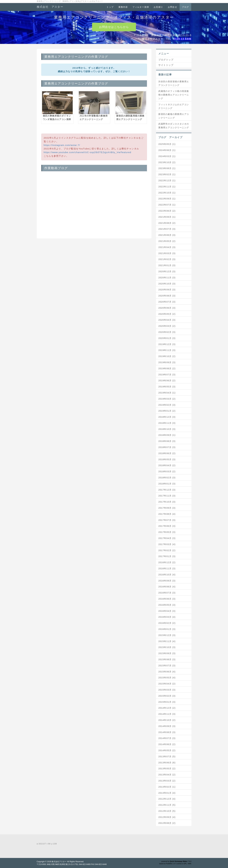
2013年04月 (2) (167, 775)
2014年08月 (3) (167, 732)
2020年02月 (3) (167, 332)
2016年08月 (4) (167, 587)
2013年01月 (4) (167, 793)
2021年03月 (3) (167, 253)
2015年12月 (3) (167, 635)
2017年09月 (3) (167, 508)
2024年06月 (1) (167, 150)
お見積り (158, 7)
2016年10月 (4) (167, 575)
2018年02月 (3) (167, 478)
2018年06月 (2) (167, 453)
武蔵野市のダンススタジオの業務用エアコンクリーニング (174, 126)
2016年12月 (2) (167, 562)
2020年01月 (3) (167, 338)
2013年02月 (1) (167, 787)
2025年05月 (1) (167, 144)
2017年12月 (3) (167, 490)
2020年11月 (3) (167, 278)
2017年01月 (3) (167, 556)
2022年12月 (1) (167, 181)
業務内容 (123, 7)
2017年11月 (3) (167, 496)
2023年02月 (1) (167, 174)
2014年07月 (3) (167, 738)
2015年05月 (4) (167, 678)
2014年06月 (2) (167, 744)
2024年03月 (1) (167, 156)
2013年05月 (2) (167, 769)
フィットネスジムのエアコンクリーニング (174, 106)
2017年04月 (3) (167, 538)
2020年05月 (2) (167, 314)
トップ (110, 7)
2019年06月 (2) (167, 381)
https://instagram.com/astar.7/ (62, 145)
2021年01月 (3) (167, 265)
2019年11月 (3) (167, 350)
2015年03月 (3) (167, 690)
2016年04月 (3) (167, 611)
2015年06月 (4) (167, 672)
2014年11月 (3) (167, 714)
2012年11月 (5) (167, 805)
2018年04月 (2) (167, 465)
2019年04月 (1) (167, 393)
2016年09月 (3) (167, 581)
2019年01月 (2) (167, 411)
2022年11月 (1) (167, 187)
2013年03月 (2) (167, 781)
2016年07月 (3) (167, 593)
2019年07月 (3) (167, 375)
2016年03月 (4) (167, 617)
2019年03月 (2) (167, 399)
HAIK (190, 864)
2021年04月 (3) (167, 247)
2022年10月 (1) (167, 193)
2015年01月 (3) (167, 702)
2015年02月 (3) (167, 696)
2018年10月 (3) (167, 429)
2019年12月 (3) (167, 344)
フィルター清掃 (141, 7)
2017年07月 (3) (167, 520)
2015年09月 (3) (167, 653)
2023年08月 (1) (167, 168)
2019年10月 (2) (167, 356)
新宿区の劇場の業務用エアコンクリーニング (174, 116)
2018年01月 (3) (167, 484)
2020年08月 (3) (167, 296)
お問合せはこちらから (114, 27)
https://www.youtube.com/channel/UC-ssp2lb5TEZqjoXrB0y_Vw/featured (88, 152)
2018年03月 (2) (167, 471)
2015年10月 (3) (167, 647)
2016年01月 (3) (167, 629)
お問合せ (173, 7)
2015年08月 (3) (167, 659)
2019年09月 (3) (167, 362)
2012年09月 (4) (167, 817)
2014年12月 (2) (167, 708)
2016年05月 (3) (167, 605)
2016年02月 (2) (167, 623)
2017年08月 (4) (167, 514)
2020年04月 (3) (167, 320)
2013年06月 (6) (167, 763)
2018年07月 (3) (167, 447)
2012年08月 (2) (167, 823)
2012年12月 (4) (167, 799)
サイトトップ (166, 65)
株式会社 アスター (50, 7)
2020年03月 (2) (167, 326)
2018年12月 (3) (167, 417)
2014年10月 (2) (167, 720)
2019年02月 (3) (167, 405)
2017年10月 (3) (167, 502)
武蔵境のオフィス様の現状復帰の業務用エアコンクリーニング (174, 95)
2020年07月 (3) (167, 302)
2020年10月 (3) (167, 284)
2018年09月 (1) (167, 435)
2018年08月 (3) (167, 441)
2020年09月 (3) (167, 290)
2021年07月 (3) (167, 229)
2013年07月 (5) (167, 756)
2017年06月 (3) (167, 526)
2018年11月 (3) (167, 423)
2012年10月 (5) (167, 811)
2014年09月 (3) (167, 726)
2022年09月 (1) (167, 199)
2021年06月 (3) (167, 235)
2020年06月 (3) (167, 308)
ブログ (185, 7)
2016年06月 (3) (167, 599)
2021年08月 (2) (167, 223)
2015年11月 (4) (167, 641)
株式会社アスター (59, 862)
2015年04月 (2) (167, 684)
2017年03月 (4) (167, 544)
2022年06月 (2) (167, 211)
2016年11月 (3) (167, 569)
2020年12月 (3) (167, 271)
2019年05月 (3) (167, 387)
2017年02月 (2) (167, 550)
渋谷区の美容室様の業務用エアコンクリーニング (174, 83)
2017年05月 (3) (167, 532)
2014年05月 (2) (167, 750)
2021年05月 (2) (167, 241)
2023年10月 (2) (167, 162)
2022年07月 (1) (167, 205)
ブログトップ (166, 60)
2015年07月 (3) (167, 666)
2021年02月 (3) (167, 259)
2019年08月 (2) (167, 368)
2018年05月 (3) (167, 459)
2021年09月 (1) (167, 217)
